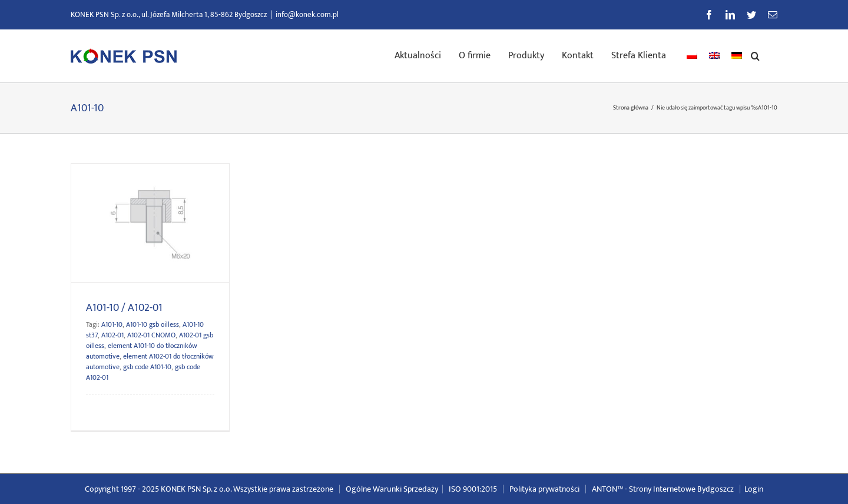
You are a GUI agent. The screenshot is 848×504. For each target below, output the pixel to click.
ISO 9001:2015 (473, 489)
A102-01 (112, 335)
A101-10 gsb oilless (153, 324)
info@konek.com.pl (307, 15)
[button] (755, 55)
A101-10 (112, 324)
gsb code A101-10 (147, 367)
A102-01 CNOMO (151, 335)
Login (754, 489)
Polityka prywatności (544, 489)
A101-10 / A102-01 (124, 308)
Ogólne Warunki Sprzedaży (392, 489)
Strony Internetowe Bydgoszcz (681, 489)
